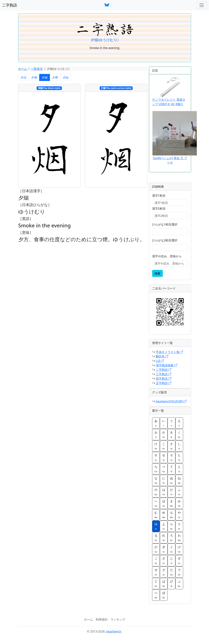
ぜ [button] (156, 572)
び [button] (171, 583)
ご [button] (156, 560)
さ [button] (171, 446)
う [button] (171, 423)
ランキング (118, 619)
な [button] (156, 480)
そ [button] (171, 457)
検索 (157, 273)
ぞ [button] (164, 572)
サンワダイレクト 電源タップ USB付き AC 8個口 (169, 92)
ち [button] (156, 469)
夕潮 (34, 77)
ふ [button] (179, 492)
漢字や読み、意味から (167, 256)
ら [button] (171, 526)
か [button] (164, 434)
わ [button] (179, 538)
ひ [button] (171, 492)
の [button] (156, 492)
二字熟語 (10, 5)
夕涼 (23, 77)
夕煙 (55, 77)
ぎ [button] (164, 549)
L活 (160, 361)
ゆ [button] (156, 526)
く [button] (179, 434)
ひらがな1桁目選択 (165, 224)
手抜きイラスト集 (169, 352)
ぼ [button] (164, 595)
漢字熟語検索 (166, 365)
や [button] (179, 515)
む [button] (156, 515)
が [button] (156, 549)
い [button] (164, 423)
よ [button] (164, 526)
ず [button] (179, 560)
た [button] (179, 457)
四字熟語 (164, 379)
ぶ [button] (179, 583)
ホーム (23, 69)
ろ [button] (171, 538)
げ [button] (179, 549)
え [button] (179, 423)
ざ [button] (164, 560)
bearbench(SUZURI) (171, 401)
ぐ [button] (171, 549)
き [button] (171, 434)
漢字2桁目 (159, 209)
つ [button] (164, 469)
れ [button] (164, 538)
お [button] (156, 434)
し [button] (179, 446)
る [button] (156, 538)
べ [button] (156, 595)
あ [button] (156, 423)
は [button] (164, 492)
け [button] (156, 446)
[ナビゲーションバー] (202, 5)
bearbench (114, 631)
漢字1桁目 (159, 196)
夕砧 (66, 77)
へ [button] (156, 503)
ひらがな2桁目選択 (165, 240)
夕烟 (45, 77)
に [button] (164, 480)
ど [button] (156, 583)
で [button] (179, 572)
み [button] (179, 503)
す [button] (156, 457)
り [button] (179, 526)
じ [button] (171, 560)
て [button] (171, 469)
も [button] (171, 515)
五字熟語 (164, 383)
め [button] (164, 515)
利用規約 (102, 619)
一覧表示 (37, 69)
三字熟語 (164, 374)
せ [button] (164, 457)
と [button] (179, 469)
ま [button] (171, 503)
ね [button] (179, 480)
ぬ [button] (171, 480)
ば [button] (164, 583)
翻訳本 (162, 356)
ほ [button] (164, 503)
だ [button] (171, 572)
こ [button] (164, 446)
